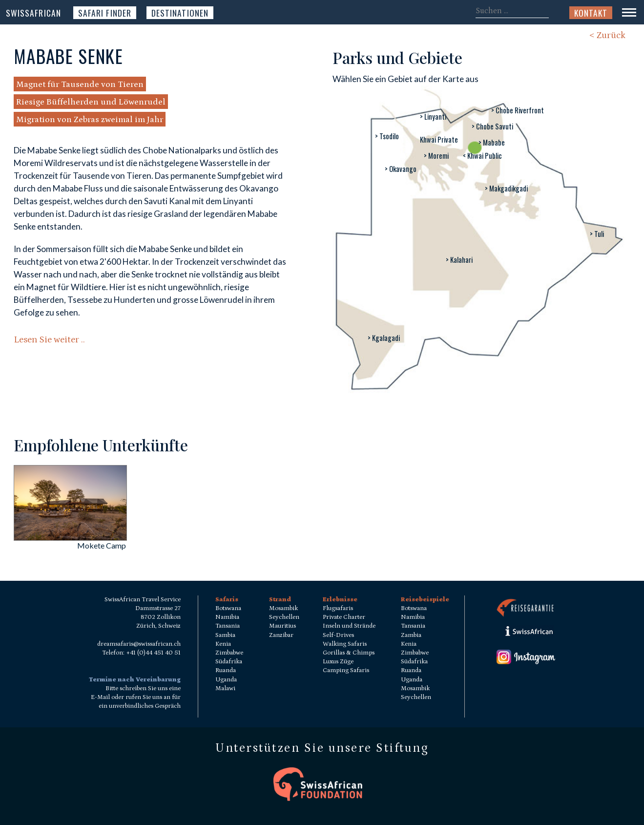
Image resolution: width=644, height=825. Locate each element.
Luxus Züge (338, 662)
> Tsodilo (387, 136)
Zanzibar (281, 635)
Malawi (225, 688)
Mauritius (282, 626)
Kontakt (591, 13)
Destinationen (180, 13)
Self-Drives (338, 635)
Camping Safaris (346, 670)
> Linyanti (433, 116)
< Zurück (607, 35)
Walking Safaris (345, 644)
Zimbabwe (229, 653)
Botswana (228, 608)
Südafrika (229, 662)
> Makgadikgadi (506, 188)
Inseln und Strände (349, 626)
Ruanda (226, 670)
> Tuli (597, 234)
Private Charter (344, 617)
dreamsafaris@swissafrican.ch (139, 644)
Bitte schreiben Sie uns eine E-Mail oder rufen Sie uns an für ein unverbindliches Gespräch (136, 697)
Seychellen (284, 617)
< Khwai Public (482, 156)
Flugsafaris (338, 608)
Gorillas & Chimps (349, 653)
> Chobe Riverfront (518, 110)
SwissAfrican (33, 13)
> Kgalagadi (384, 338)
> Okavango (401, 169)
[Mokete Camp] (70, 538)
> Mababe (492, 142)
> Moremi (436, 156)
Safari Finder (105, 13)
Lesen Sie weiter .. (49, 340)
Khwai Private (439, 139)
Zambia (411, 635)
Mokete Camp (102, 545)
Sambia (225, 635)
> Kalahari (459, 260)
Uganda (226, 680)
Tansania (228, 626)
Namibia (227, 617)
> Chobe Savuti (492, 126)
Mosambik (283, 608)
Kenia (223, 644)
